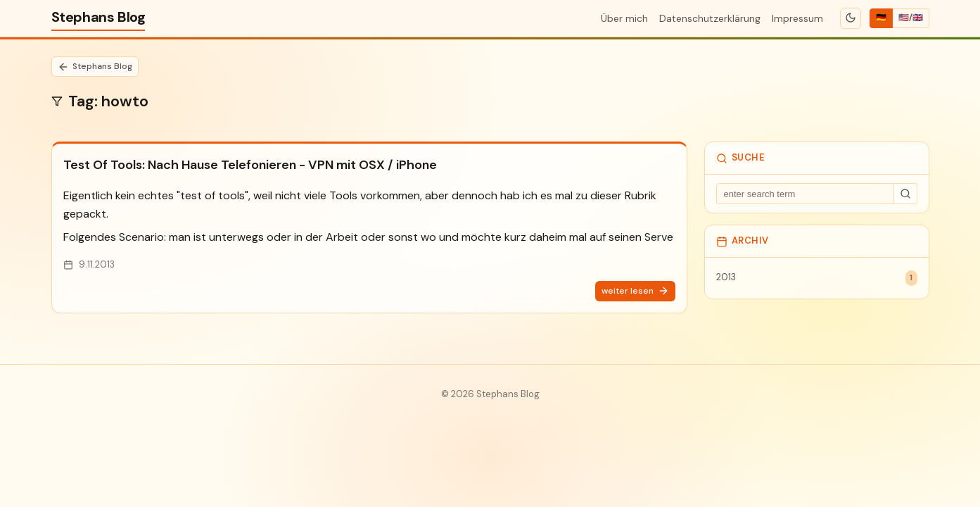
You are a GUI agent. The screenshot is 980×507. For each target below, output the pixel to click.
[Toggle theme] (850, 19)
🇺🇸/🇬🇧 (911, 18)
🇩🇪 (881, 18)
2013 (817, 278)
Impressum (797, 18)
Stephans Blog (98, 17)
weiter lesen (635, 291)
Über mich (624, 18)
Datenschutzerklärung (710, 18)
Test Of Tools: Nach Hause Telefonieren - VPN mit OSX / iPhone (250, 165)
